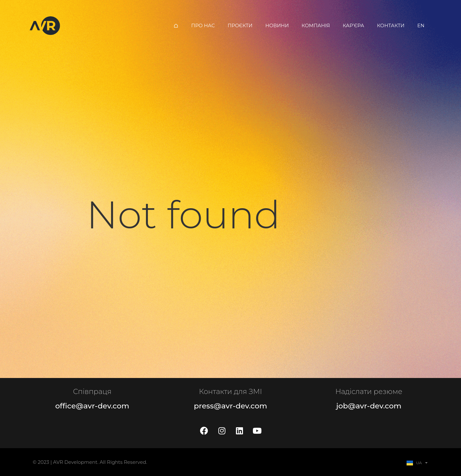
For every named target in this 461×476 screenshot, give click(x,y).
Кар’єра (354, 25)
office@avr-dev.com (92, 406)
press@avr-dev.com (231, 406)
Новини (277, 25)
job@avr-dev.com (369, 406)
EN (421, 25)
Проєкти (240, 25)
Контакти (391, 25)
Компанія (316, 25)
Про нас (203, 25)
